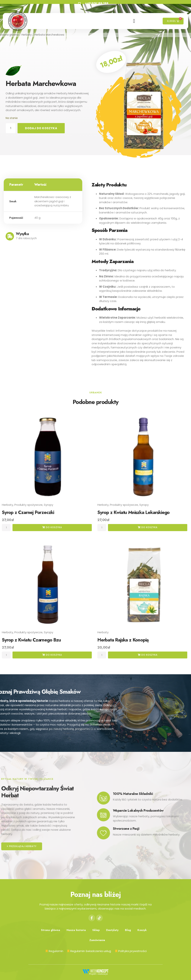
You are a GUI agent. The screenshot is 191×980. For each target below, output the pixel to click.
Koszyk (142, 930)
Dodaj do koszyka (41, 128)
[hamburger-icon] (134, 21)
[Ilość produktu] (11, 128)
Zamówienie (97, 940)
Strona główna (9, 35)
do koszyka (52, 527)
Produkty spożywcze (28, 505)
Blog (128, 930)
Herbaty (27, 35)
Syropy (48, 505)
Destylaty (112, 930)
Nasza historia (76, 930)
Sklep (96, 930)
